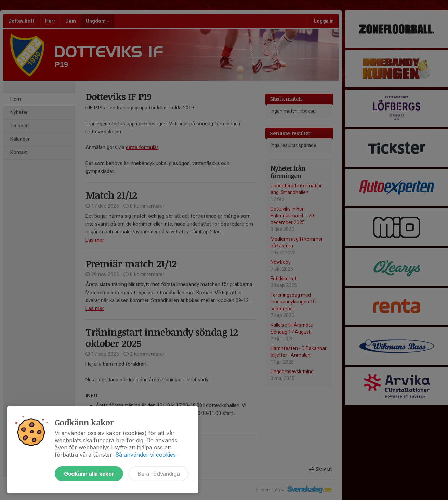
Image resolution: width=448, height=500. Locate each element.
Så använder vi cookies (146, 455)
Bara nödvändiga (159, 474)
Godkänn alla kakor (89, 474)
